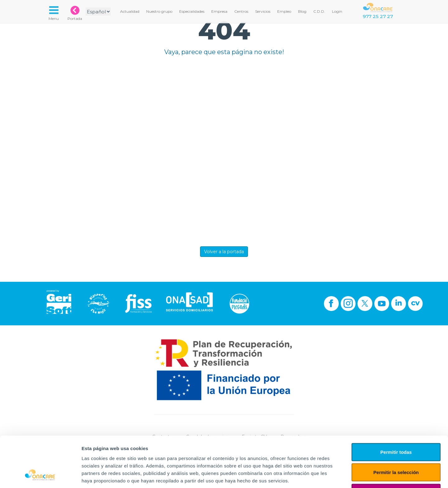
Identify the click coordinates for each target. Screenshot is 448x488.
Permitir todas (396, 406)
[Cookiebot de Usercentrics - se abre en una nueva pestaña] (40, 476)
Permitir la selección (396, 427)
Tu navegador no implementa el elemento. (224, 148)
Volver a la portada (224, 252)
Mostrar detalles (337, 476)
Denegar (396, 447)
